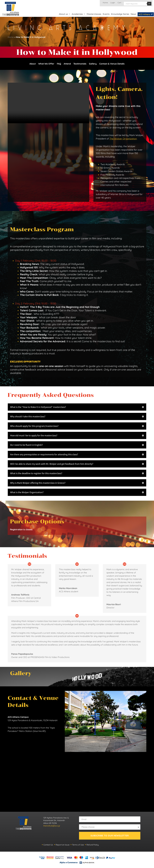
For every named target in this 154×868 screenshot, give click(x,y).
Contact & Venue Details (112, 64)
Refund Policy (93, 846)
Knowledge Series (120, 14)
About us (63, 14)
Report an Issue (63, 846)
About (33, 64)
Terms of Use (78, 846)
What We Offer (46, 64)
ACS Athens (146, 14)
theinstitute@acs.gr (52, 827)
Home (105, 3)
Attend (67, 64)
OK (149, 4)
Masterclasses (94, 14)
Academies (77, 14)
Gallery (93, 64)
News (133, 14)
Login (113, 3)
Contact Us (48, 846)
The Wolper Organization (123, 139)
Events (106, 14)
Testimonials (80, 64)
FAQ (59, 64)
